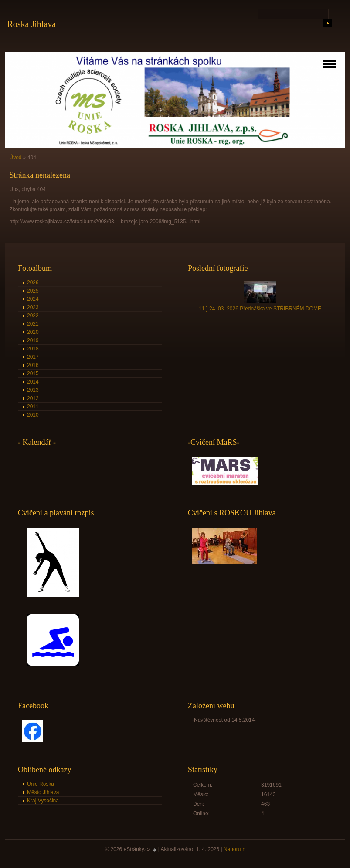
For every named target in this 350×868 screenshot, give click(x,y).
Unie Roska (41, 784)
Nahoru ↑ (234, 849)
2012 (33, 398)
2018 (33, 349)
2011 (33, 407)
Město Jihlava (43, 792)
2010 (33, 415)
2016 (33, 365)
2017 (33, 357)
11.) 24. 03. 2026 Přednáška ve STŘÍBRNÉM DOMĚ (260, 309)
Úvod (16, 158)
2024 (33, 299)
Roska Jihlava (32, 24)
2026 (33, 283)
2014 (33, 382)
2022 (33, 316)
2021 (33, 324)
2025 (33, 291)
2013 (33, 390)
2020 (33, 332)
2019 (33, 340)
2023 (33, 307)
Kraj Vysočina (43, 801)
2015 (33, 373)
